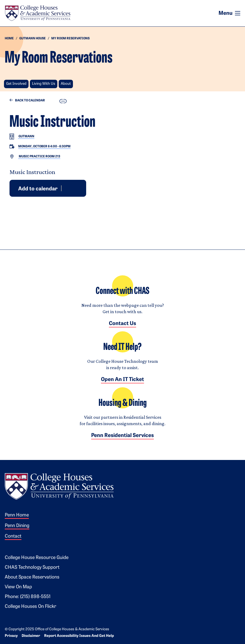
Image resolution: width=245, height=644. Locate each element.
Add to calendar (38, 189)
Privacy (11, 636)
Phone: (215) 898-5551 (28, 597)
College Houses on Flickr (31, 607)
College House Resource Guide (37, 558)
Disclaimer (31, 636)
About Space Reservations (32, 577)
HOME (9, 39)
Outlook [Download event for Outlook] (72, 188)
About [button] (66, 84)
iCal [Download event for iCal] (78, 188)
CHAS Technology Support (32, 568)
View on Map (18, 587)
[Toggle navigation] (238, 13)
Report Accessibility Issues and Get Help (79, 636)
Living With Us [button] (44, 84)
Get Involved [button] (16, 84)
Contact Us (122, 324)
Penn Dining (17, 526)
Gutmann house (33, 39)
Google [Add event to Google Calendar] (66, 188)
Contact (13, 536)
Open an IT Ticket (122, 380)
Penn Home (17, 515)
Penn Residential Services (122, 436)
